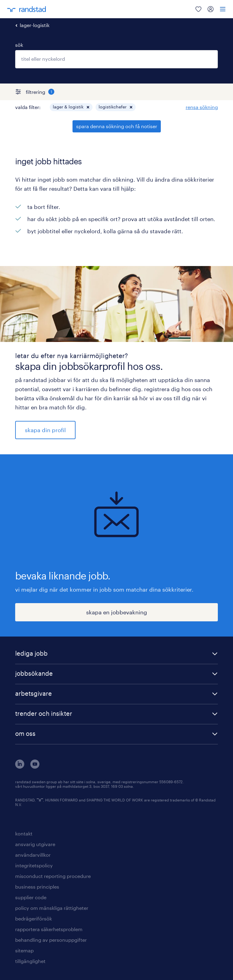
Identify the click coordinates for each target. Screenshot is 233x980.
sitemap (24, 950)
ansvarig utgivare (35, 844)
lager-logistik (35, 25)
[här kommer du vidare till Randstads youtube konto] (35, 767)
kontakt (24, 833)
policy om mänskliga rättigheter (52, 908)
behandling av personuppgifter (51, 940)
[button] (88, 107)
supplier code (31, 897)
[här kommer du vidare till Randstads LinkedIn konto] (20, 767)
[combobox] (116, 59)
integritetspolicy (34, 865)
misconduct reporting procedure (53, 876)
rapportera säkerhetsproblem (49, 929)
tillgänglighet (30, 961)
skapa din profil (45, 430)
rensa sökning (202, 107)
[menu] (223, 9)
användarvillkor (33, 855)
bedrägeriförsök (34, 919)
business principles (37, 887)
